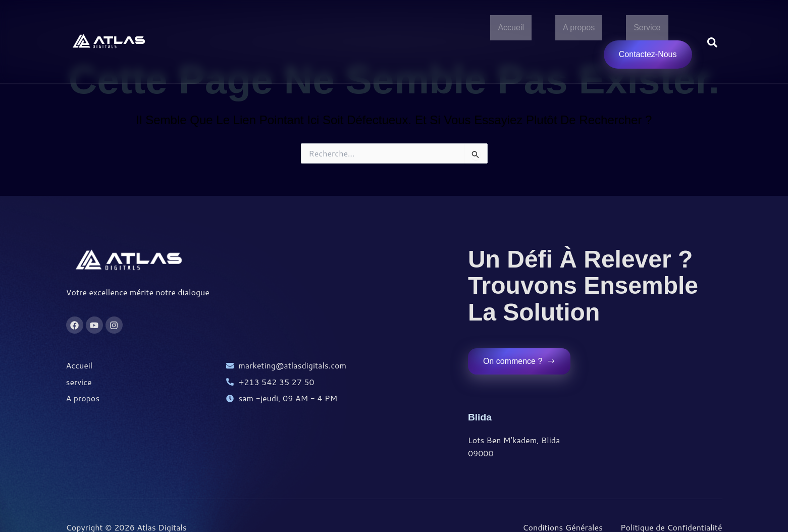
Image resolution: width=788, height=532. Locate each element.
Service (647, 28)
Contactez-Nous (648, 55)
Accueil (511, 28)
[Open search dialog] (712, 42)
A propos (579, 28)
